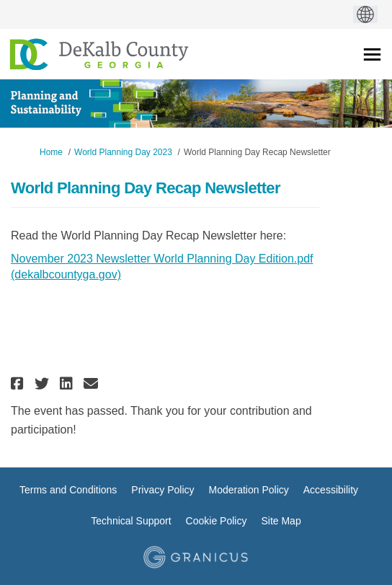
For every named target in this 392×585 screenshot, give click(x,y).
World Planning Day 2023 (123, 152)
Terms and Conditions (68, 490)
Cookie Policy (217, 521)
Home (51, 152)
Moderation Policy (249, 490)
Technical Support (131, 521)
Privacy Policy (162, 490)
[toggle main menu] (372, 54)
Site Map (281, 521)
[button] (19, 383)
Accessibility (331, 490)
